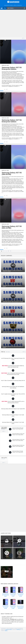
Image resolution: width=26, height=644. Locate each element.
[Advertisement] (13, 23)
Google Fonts (9, 630)
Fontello (19, 630)
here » (6, 631)
